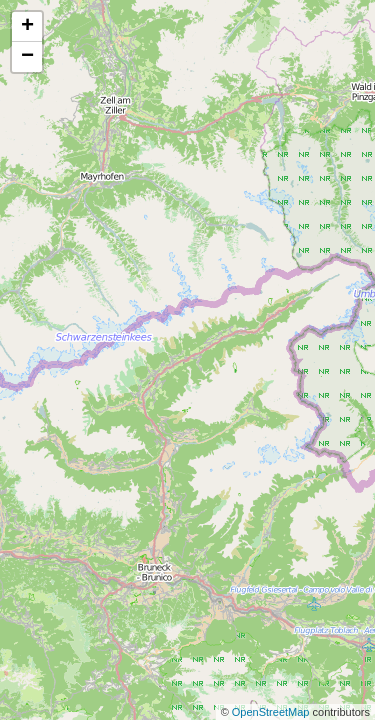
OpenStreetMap (272, 712)
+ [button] (27, 27)
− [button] (27, 57)
